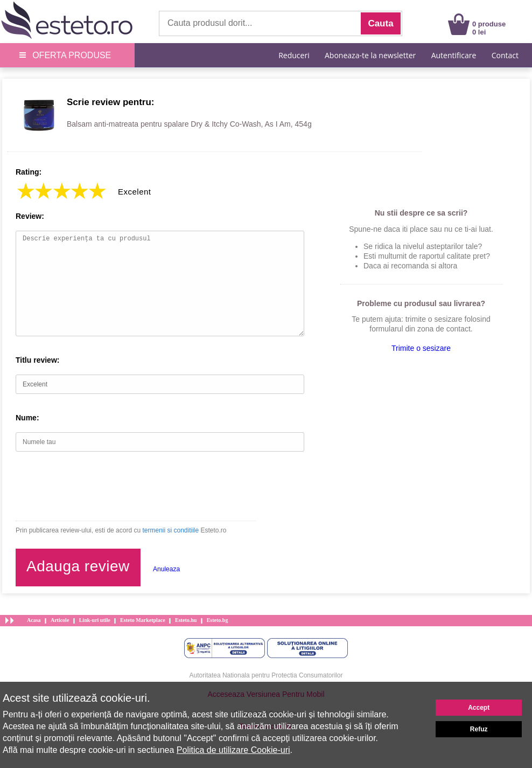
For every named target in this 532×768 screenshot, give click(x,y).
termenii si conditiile (170, 530)
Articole (60, 620)
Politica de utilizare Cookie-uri (233, 750)
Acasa (34, 620)
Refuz (479, 729)
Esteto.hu (186, 620)
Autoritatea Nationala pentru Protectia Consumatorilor (266, 675)
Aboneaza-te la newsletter (370, 55)
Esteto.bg (218, 620)
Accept (479, 708)
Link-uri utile (95, 620)
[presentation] (97, 486)
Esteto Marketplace (143, 620)
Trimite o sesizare (421, 348)
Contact (505, 55)
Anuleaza (166, 569)
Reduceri (294, 55)
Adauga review (78, 566)
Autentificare (454, 55)
